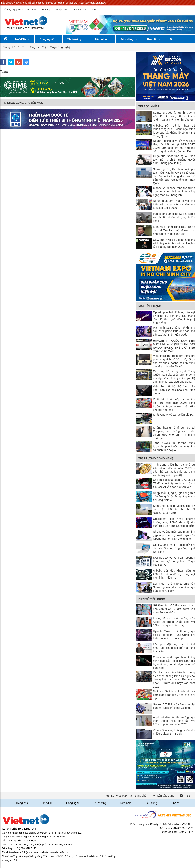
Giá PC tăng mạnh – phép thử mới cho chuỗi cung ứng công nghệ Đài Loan (174, 548)
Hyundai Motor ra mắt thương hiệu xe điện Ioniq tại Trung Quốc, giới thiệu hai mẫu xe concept (174, 635)
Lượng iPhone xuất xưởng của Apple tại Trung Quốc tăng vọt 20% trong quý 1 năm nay (174, 622)
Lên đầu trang (166, 796)
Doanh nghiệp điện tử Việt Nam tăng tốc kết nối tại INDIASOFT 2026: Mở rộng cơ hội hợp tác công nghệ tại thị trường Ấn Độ (174, 146)
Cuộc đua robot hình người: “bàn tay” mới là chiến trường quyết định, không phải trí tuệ (174, 160)
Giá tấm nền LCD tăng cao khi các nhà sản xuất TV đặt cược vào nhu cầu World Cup (174, 609)
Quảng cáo (80, 10)
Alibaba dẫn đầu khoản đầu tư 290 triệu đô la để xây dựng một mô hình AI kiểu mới (174, 574)
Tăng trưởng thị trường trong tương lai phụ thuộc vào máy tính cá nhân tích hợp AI (174, 446)
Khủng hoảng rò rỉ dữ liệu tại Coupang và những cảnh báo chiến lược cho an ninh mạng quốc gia (174, 433)
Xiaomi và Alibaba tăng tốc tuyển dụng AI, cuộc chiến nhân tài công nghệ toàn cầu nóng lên (174, 191)
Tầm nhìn (103, 39)
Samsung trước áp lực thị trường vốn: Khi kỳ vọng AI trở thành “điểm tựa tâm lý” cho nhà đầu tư (174, 116)
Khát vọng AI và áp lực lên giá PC (173, 415)
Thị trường (76, 39)
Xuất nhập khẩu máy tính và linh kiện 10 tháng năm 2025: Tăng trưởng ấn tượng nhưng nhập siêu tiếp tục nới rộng (174, 405)
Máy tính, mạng (150, 306)
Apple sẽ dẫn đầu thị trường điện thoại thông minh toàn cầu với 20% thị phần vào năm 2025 (174, 721)
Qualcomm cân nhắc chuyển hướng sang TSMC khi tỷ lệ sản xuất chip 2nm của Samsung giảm (174, 522)
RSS (187, 796)
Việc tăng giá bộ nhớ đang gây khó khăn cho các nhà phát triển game (174, 390)
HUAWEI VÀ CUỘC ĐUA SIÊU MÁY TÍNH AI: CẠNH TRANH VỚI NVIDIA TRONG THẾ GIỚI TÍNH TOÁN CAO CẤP (174, 346)
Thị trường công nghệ (156, 458)
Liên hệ (46, 10)
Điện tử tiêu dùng (152, 599)
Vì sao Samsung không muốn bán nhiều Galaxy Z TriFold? (174, 732)
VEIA (94, 10)
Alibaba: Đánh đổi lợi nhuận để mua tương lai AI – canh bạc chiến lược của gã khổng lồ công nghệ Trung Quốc (174, 131)
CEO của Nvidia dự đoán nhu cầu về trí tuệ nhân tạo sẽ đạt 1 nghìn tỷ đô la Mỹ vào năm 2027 (174, 243)
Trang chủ (9, 47)
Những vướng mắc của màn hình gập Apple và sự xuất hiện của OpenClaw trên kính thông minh (174, 535)
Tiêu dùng (129, 39)
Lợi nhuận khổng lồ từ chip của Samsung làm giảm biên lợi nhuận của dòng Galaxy (174, 587)
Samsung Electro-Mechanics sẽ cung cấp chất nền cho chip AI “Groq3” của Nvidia (174, 509)
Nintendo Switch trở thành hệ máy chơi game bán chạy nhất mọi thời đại (174, 695)
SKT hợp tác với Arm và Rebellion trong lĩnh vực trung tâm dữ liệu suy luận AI (174, 561)
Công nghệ (48, 39)
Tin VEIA (22, 39)
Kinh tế (154, 39)
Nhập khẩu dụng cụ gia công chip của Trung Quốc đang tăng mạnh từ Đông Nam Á (174, 496)
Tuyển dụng (62, 10)
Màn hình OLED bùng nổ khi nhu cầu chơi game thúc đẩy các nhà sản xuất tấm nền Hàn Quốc (174, 331)
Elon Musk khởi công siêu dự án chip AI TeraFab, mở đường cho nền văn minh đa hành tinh (174, 230)
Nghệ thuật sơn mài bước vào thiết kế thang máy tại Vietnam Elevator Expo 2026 (174, 204)
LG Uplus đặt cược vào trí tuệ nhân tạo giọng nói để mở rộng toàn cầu (174, 648)
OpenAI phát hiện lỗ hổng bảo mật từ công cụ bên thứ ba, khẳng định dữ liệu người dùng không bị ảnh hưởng (174, 318)
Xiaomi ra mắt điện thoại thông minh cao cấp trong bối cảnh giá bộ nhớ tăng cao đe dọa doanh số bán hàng (174, 662)
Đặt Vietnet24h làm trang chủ (129, 796)
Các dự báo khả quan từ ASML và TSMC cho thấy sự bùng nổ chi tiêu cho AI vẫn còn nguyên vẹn (174, 483)
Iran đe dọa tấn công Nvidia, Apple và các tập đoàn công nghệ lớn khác (174, 217)
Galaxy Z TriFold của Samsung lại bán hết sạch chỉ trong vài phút (174, 706)
